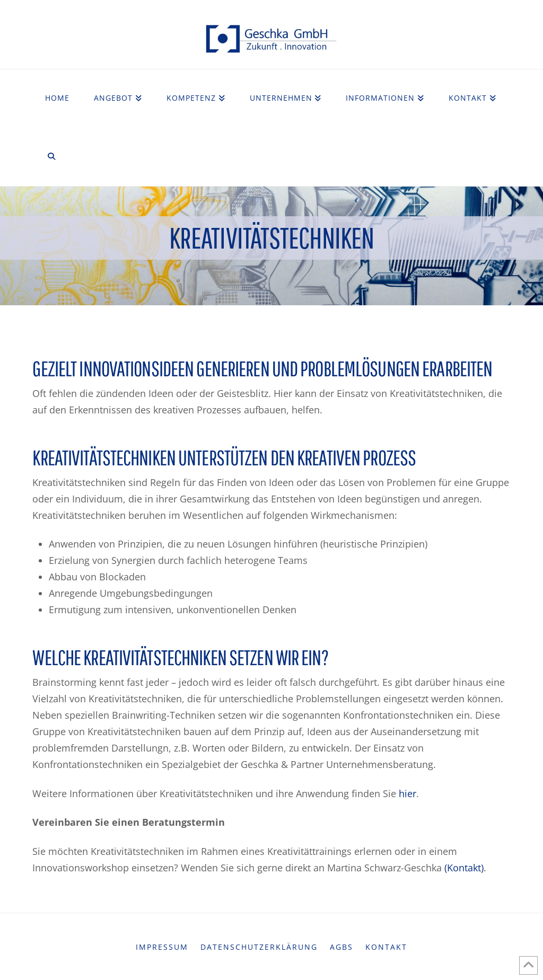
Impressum (162, 947)
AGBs (341, 947)
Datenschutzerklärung (259, 947)
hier (408, 793)
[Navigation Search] (51, 157)
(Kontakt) (464, 868)
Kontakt (386, 947)
